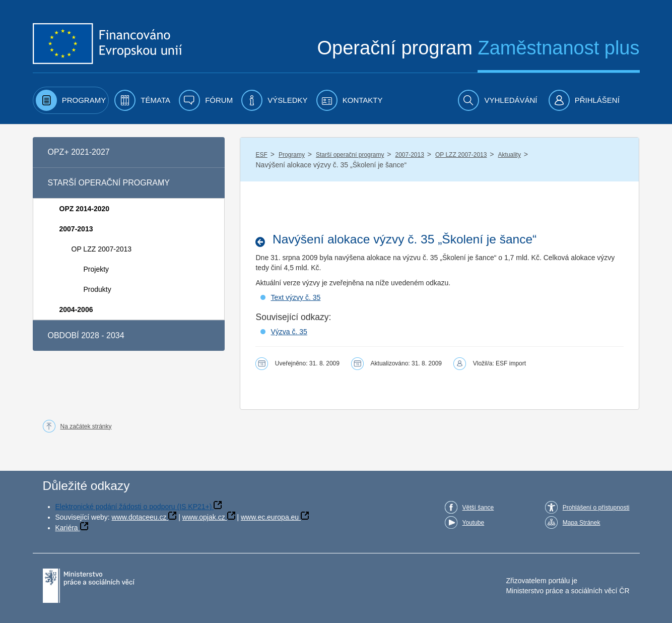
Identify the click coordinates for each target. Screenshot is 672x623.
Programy (292, 155)
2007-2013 (409, 155)
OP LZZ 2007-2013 (461, 155)
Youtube (474, 523)
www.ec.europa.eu (270, 517)
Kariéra (67, 528)
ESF (261, 155)
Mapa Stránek (582, 523)
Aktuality (510, 155)
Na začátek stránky (86, 426)
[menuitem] (71, 100)
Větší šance (478, 508)
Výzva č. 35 (289, 332)
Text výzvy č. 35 (295, 297)
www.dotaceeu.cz (139, 517)
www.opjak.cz (204, 517)
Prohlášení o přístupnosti (596, 508)
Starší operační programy (350, 155)
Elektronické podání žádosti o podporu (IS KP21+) (134, 507)
